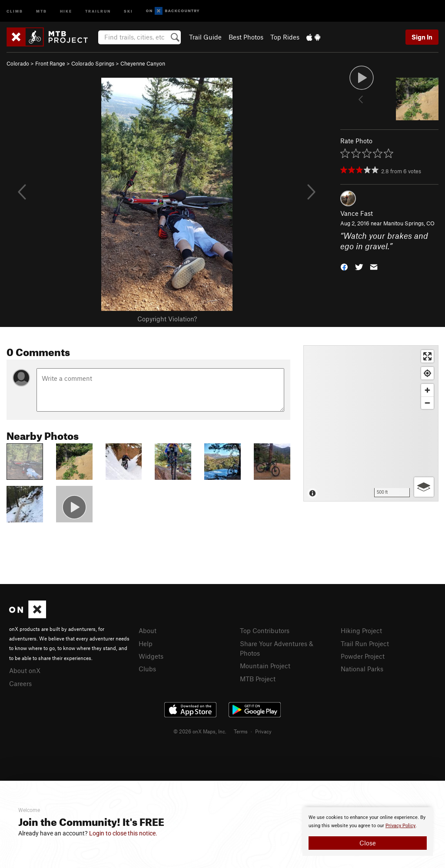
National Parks (362, 669)
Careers (20, 683)
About (148, 630)
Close (368, 843)
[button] (344, 266)
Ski (128, 11)
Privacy (263, 731)
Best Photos (246, 37)
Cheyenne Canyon (143, 63)
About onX (25, 670)
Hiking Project (361, 630)
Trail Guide (205, 37)
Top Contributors (265, 630)
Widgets (151, 656)
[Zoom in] (427, 390)
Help (146, 644)
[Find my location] (427, 373)
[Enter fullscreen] (427, 356)
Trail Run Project (365, 644)
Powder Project (363, 656)
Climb (15, 11)
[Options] (424, 487)
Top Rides (285, 37)
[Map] (371, 423)
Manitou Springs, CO (409, 223)
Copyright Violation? (167, 319)
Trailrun (98, 11)
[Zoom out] (427, 403)
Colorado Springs (93, 63)
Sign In (422, 37)
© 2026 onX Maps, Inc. (200, 731)
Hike (66, 11)
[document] (368, 832)
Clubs (147, 669)
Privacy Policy (400, 826)
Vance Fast (357, 213)
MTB (42, 11)
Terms (241, 731)
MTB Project (258, 679)
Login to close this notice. (123, 833)
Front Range (50, 63)
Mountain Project (265, 666)
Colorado (18, 63)
